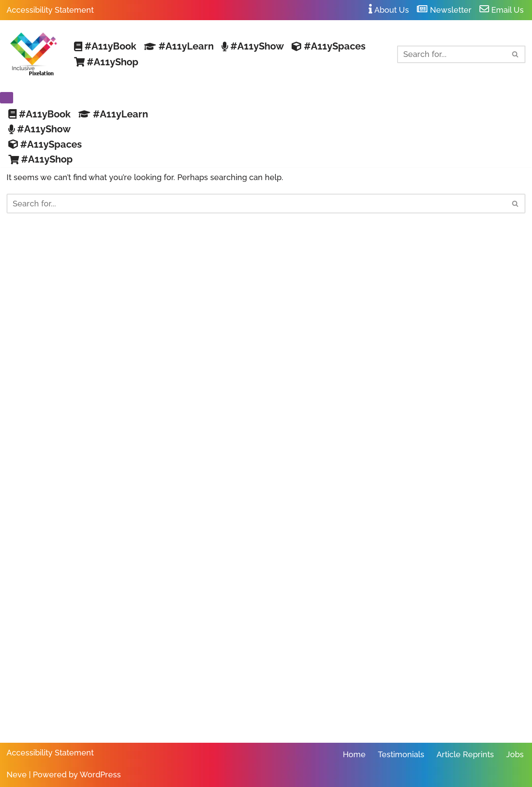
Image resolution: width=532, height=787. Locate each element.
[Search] (451, 54)
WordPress (100, 775)
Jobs (515, 754)
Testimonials (401, 754)
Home (354, 754)
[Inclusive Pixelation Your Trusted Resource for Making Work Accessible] (33, 54)
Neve (17, 775)
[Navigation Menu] (7, 98)
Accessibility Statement (50, 10)
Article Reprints (465, 754)
